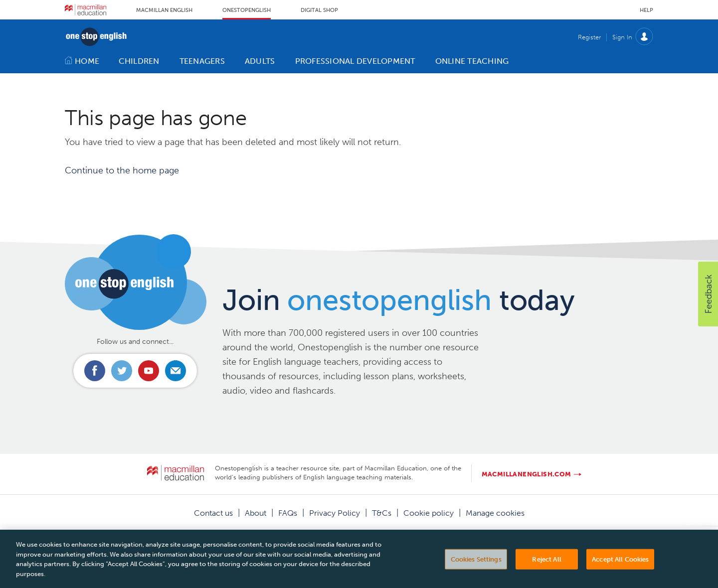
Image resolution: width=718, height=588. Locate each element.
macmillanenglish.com (527, 474)
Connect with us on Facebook (95, 371)
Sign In (622, 37)
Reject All (546, 569)
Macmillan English (164, 10)
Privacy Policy (335, 513)
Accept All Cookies (620, 569)
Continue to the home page (122, 170)
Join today (399, 300)
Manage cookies (495, 513)
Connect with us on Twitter (122, 371)
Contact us (213, 513)
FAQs (288, 513)
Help (646, 10)
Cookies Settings (476, 569)
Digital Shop (319, 10)
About (256, 513)
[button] (708, 294)
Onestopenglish (247, 10)
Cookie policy (429, 513)
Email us (176, 371)
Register (589, 37)
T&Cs (382, 513)
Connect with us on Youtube (149, 371)
